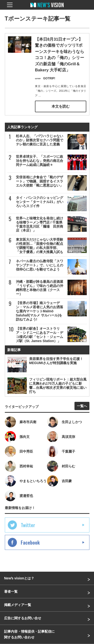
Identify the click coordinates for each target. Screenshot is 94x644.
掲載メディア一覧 (18, 605)
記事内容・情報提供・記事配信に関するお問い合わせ (29, 634)
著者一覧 (11, 592)
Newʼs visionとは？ (19, 578)
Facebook (30, 542)
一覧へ (82, 406)
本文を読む (61, 106)
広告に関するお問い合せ (23, 618)
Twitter (28, 525)
